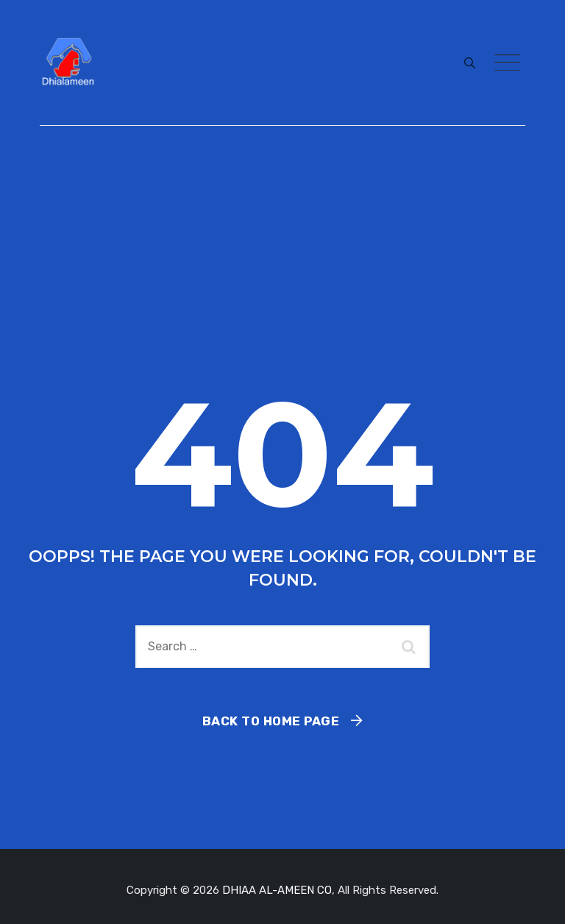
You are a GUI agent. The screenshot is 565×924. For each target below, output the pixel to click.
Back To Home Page (271, 721)
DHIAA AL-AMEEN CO (277, 890)
